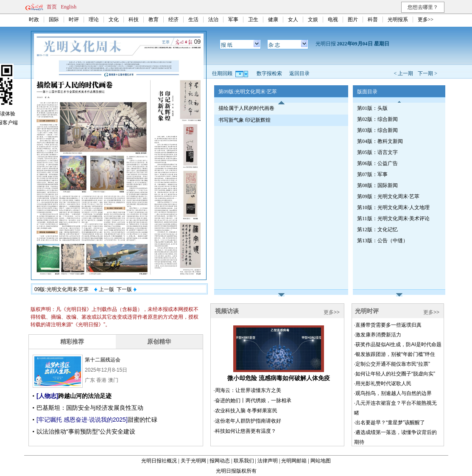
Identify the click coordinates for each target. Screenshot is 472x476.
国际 (54, 20)
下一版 (126, 289)
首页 (52, 7)
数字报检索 (269, 73)
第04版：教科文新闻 (380, 141)
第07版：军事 (372, 174)
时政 (34, 20)
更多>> (426, 20)
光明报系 (398, 20)
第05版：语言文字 (377, 152)
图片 (353, 20)
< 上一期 (403, 73)
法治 (213, 20)
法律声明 (268, 461)
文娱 (313, 20)
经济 (173, 20)
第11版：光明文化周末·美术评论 (393, 218)
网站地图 (321, 461)
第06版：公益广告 (377, 163)
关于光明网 (193, 461)
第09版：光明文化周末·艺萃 (388, 196)
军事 (233, 20)
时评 (74, 20)
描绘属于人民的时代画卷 (246, 108)
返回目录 (299, 73)
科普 (373, 20)
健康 (273, 20)
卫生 (253, 20)
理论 (94, 20)
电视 (333, 20)
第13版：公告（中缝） (383, 241)
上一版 (104, 289)
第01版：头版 (372, 108)
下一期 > (427, 73)
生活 (193, 20)
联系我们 (244, 461)
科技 (134, 20)
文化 (114, 20)
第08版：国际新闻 (377, 185)
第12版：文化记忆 (377, 230)
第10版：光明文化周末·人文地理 (393, 207)
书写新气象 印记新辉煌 (244, 120)
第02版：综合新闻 (377, 119)
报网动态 (220, 461)
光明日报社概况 (159, 461)
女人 (293, 20)
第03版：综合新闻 (377, 130)
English (69, 7)
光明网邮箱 (294, 461)
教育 (154, 20)
